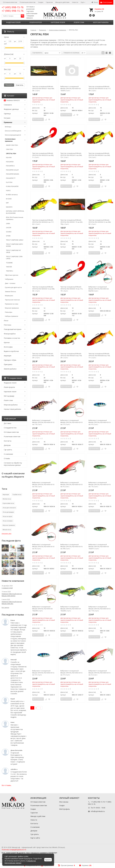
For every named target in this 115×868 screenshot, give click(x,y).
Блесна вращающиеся (13, 135)
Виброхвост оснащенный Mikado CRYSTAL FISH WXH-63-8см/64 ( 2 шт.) (99, 289)
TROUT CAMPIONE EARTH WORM (14, 245)
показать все (7, 533)
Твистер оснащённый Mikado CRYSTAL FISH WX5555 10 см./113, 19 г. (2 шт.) (72, 289)
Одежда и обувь (10, 360)
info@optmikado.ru (98, 811)
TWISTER (9, 267)
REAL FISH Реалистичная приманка (15, 218)
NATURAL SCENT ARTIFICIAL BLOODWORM (15, 212)
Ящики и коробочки (11, 351)
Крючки (7, 342)
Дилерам (7, 445)
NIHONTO (9, 207)
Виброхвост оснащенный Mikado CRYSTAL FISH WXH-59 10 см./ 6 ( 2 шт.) (71, 484)
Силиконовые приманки (10, 140)
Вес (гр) (14, 69)
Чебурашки (9, 279)
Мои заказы (64, 802)
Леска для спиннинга (9, 508)
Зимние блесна (10, 292)
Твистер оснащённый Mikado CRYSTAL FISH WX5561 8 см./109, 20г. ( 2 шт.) (71, 356)
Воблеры (8, 127)
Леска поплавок (8, 521)
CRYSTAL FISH (11, 153)
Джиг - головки (10, 283)
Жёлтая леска (7, 499)
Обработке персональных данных (20, 862)
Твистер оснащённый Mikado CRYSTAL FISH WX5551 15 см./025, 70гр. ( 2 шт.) (72, 222)
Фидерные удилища (11, 109)
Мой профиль (64, 809)
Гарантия (49, 2)
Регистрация (106, 2)
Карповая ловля (58, 22)
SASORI (9, 228)
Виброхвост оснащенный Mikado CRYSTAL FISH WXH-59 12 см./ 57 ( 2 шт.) (71, 673)
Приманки (8, 122)
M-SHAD (9, 199)
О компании (8, 454)
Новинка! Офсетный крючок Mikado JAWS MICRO (12, 595)
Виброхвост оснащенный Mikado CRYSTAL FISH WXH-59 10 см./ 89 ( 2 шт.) (71, 547)
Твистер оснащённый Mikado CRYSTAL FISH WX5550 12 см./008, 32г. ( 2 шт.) (43, 289)
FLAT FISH (9, 182)
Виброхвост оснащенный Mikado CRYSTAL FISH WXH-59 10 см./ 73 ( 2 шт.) (100, 484)
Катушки (7, 118)
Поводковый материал (13, 329)
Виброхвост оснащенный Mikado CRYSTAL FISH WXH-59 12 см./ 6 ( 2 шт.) (100, 673)
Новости (75, 2)
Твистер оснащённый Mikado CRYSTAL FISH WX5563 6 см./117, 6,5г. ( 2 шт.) (43, 222)
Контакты (8, 441)
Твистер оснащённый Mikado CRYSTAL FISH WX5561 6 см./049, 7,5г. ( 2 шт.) (71, 155)
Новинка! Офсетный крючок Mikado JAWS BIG (12, 603)
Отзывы (7, 458)
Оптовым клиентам (10, 2)
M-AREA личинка (12, 195)
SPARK (8, 236)
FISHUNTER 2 (10, 166)
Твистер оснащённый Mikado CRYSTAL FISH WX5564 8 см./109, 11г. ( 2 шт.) (99, 356)
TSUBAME (9, 263)
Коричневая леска (8, 503)
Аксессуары (8, 347)
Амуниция (8, 356)
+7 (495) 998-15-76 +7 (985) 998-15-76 (13, 9)
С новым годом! (7, 588)
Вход (95, 2)
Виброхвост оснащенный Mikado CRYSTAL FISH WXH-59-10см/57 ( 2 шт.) (99, 547)
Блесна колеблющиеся (13, 131)
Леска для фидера (8, 512)
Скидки (41, 2)
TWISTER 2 (10, 271)
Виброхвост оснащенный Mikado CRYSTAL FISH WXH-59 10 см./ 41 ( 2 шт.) (100, 422)
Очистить (20, 85)
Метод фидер (9, 396)
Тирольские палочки (12, 300)
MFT (7, 203)
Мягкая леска (7, 530)
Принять (48, 860)
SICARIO (9, 232)
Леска (6, 321)
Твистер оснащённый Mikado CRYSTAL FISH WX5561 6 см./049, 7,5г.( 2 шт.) (99, 155)
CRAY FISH (9, 149)
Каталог (9, 96)
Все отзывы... (7, 785)
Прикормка (8, 364)
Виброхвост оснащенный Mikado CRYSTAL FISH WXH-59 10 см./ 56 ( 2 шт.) (43, 484)
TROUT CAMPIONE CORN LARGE (14, 258)
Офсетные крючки (12, 275)
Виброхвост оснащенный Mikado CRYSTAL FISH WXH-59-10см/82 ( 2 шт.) (71, 609)
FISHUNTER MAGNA (13, 174)
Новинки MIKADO (12, 100)
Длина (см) (14, 54)
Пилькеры (9, 312)
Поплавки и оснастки (12, 338)
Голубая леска (17, 494)
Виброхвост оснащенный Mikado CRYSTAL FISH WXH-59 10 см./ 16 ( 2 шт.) (43, 422)
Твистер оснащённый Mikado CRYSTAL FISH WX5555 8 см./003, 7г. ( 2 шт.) (43, 155)
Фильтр (9, 32)
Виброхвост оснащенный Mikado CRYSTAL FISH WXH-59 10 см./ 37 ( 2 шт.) (71, 422)
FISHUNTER (10, 162)
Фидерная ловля (13, 22)
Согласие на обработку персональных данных (13, 464)
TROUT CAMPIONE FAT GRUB (13, 251)
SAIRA (8, 224)
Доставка (7, 423)
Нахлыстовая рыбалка (12, 409)
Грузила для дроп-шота (13, 287)
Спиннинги (8, 105)
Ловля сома (79, 22)
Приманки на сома (12, 304)
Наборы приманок (12, 316)
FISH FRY (9, 158)
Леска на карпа (7, 516)
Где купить (8, 450)
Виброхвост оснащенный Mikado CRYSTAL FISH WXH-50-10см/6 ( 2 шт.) (71, 89)
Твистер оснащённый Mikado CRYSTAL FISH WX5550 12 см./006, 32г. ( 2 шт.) (100, 222)
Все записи (5, 608)
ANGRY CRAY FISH (12, 145)
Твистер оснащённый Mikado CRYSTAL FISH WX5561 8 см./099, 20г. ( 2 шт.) (43, 356)
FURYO (8, 191)
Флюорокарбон (10, 334)
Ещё (83, 2)
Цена (14, 37)
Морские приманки (12, 308)
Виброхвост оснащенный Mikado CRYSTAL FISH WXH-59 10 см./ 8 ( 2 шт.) (43, 547)
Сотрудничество (10, 428)
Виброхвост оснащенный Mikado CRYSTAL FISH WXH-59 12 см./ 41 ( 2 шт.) (43, 673)
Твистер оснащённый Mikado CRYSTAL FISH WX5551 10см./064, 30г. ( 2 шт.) (43, 89)
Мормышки (9, 296)
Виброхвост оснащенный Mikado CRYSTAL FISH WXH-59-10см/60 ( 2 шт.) (43, 609)
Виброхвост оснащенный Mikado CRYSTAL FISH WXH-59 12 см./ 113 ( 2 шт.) (100, 609)
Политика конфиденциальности (14, 850)
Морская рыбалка (101, 22)
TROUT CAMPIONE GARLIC (15, 240)
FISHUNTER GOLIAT (12, 170)
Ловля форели (36, 22)
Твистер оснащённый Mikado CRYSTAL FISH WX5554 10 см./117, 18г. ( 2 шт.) (100, 89)
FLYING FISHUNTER (12, 186)
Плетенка (7, 325)
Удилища (7, 114)
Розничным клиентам (28, 2)
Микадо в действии (62, 2)
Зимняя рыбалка (10, 369)
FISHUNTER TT (11, 178)
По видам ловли (13, 378)
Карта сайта (35, 838)
